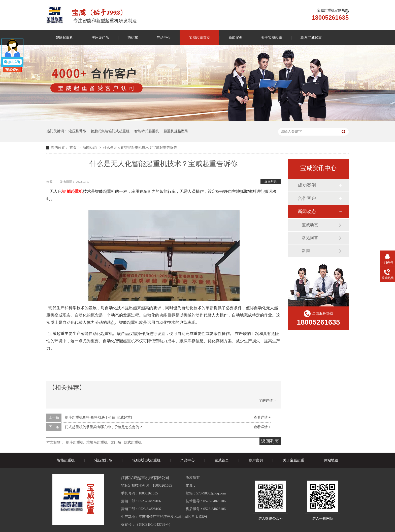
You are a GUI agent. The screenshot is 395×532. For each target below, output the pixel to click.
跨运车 (133, 38)
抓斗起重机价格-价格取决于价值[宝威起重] (98, 417)
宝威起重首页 (200, 38)
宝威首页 (222, 460)
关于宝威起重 (272, 38)
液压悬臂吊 (77, 131)
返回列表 (271, 181)
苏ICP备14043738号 (154, 525)
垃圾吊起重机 (97, 442)
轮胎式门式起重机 (146, 460)
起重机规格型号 (176, 131)
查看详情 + (262, 417)
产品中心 (163, 38)
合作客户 (307, 198)
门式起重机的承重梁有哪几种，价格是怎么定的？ (104, 427)
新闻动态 (90, 148)
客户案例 (256, 460)
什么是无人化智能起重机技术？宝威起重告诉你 (140, 148)
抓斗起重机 (75, 442)
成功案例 (307, 185)
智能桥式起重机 (147, 131)
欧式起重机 (133, 442)
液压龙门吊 (100, 38)
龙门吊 (116, 442)
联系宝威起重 (311, 38)
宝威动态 (310, 225)
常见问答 (310, 238)
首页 (74, 148)
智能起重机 (64, 38)
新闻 (306, 251)
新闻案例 (236, 38)
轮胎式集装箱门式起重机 (110, 131)
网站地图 (331, 460)
